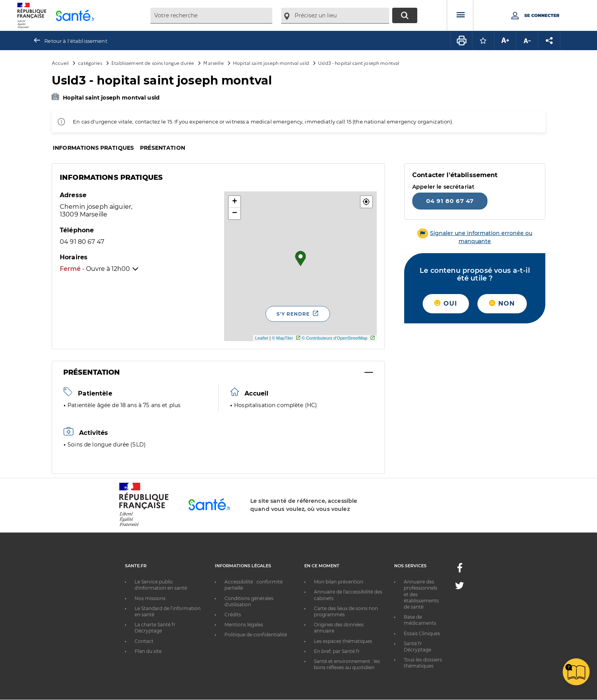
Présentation (163, 148)
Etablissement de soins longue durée (153, 63)
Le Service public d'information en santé (161, 585)
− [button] (235, 213)
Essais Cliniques (422, 633)
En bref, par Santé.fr (337, 651)
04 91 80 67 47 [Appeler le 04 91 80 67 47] (450, 201)
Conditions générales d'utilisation (249, 601)
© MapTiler (282, 338)
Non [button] (502, 304)
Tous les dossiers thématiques (423, 663)
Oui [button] (446, 304)
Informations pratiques (93, 148)
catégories (90, 63)
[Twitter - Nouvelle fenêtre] (460, 587)
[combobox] (211, 16)
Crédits (233, 615)
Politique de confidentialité (256, 635)
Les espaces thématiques (343, 641)
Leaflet (261, 338)
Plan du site (148, 651)
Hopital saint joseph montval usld (271, 63)
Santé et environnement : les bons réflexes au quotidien (347, 664)
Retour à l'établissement (76, 41)
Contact (144, 641)
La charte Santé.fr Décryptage (155, 628)
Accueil (60, 63)
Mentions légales (244, 625)
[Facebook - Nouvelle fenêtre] (460, 570)
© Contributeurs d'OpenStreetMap (335, 338)
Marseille (213, 63)
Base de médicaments (420, 620)
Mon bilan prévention (339, 582)
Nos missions (150, 598)
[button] (366, 202)
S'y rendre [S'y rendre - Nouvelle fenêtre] (293, 314)
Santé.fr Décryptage (417, 647)
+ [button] (235, 202)
